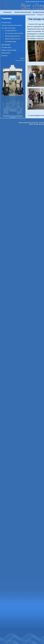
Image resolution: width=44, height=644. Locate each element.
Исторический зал (11, 31)
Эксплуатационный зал (13, 36)
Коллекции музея (11, 41)
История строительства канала (23, 12)
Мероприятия (6, 53)
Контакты (4, 56)
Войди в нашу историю (9, 50)
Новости (22, 58)
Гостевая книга (6, 47)
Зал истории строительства (14, 33)
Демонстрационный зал (13, 39)
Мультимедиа (6, 45)
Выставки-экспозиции (8, 28)
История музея (7, 12)
